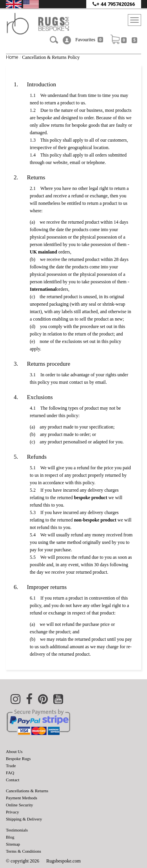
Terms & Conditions (24, 851)
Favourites (89, 40)
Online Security (19, 805)
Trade (11, 766)
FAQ (10, 773)
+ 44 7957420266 (114, 4)
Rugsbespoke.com (64, 861)
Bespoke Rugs (18, 759)
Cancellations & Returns (27, 791)
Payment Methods (22, 798)
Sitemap (13, 844)
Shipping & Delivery (24, 819)
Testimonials (17, 830)
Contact (13, 780)
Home (12, 57)
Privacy (13, 812)
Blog (10, 837)
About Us (14, 751)
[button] (67, 40)
